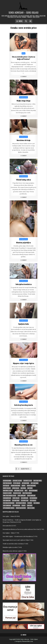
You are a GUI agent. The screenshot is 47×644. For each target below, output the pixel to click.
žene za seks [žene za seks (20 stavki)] (31, 508)
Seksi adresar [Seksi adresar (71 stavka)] (31, 496)
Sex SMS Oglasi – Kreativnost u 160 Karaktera (18, 536)
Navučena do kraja (24, 140)
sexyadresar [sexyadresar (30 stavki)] (16, 505)
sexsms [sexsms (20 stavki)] (30, 503)
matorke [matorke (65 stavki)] (30, 488)
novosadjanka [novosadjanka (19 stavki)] (33, 491)
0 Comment (24, 77)
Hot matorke (7, 526)
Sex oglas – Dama (9, 516)
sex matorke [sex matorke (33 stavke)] (16, 501)
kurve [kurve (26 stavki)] (23, 486)
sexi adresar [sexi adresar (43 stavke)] (7, 501)
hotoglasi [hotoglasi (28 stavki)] (6, 486)
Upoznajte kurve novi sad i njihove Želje (16, 540)
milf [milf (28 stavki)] (26, 491)
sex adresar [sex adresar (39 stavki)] (25, 498)
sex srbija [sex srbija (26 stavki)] (37, 503)
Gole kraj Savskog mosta (23, 405)
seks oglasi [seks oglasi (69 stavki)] (16, 498)
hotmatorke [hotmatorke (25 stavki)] (26, 483)
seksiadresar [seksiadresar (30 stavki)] (7, 498)
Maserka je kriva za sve (23, 445)
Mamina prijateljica (23, 243)
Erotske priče (24, 97)
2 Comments (24, 462)
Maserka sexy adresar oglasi (12, 551)
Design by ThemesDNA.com (24, 641)
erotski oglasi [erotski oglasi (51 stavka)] (7, 483)
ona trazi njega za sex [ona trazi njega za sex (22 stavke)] (10, 496)
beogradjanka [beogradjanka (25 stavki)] (7, 481)
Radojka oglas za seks (10, 547)
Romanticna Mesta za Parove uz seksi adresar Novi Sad (21, 529)
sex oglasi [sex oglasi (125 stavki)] (33, 501)
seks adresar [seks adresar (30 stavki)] (22, 496)
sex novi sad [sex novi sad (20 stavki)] (25, 501)
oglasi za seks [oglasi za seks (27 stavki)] (7, 493)
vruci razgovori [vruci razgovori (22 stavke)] (21, 508)
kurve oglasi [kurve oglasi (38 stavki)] (7, 488)
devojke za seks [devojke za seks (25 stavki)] (17, 481)
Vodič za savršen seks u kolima (13, 544)
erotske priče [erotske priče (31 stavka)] (38, 481)
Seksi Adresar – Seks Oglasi (23, 12)
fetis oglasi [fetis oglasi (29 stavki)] (17, 483)
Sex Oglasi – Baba (9, 533)
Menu (19, 21)
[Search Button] (26, 21)
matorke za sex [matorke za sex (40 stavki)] (19, 491)
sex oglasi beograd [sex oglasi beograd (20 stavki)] (9, 503)
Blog (23, 53)
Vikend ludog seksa (23, 180)
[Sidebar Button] (30, 21)
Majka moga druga (23, 101)
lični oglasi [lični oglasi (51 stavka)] (16, 488)
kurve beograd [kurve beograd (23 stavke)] (31, 486)
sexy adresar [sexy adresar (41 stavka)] (7, 505)
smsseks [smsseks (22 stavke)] (30, 505)
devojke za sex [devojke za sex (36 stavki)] (28, 481)
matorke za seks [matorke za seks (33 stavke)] (8, 491)
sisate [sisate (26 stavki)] (23, 505)
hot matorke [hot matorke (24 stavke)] (35, 483)
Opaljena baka (23, 324)
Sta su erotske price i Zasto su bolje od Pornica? (23, 58)
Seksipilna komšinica (23, 284)
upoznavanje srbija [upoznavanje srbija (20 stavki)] (9, 508)
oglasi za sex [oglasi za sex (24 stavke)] (17, 493)
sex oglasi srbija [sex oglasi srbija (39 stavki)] (21, 503)
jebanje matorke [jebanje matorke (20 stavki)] (15, 486)
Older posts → (26, 469)
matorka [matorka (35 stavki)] (23, 488)
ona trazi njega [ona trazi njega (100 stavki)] (27, 493)
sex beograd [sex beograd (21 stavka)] (33, 498)
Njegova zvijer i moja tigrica (23, 363)
